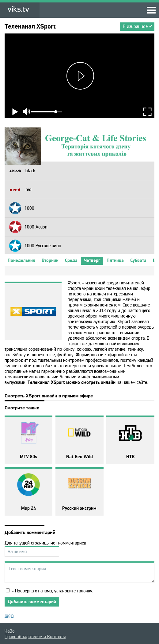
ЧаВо (10, 631)
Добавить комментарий (32, 602)
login (9, 615)
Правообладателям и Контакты (35, 637)
